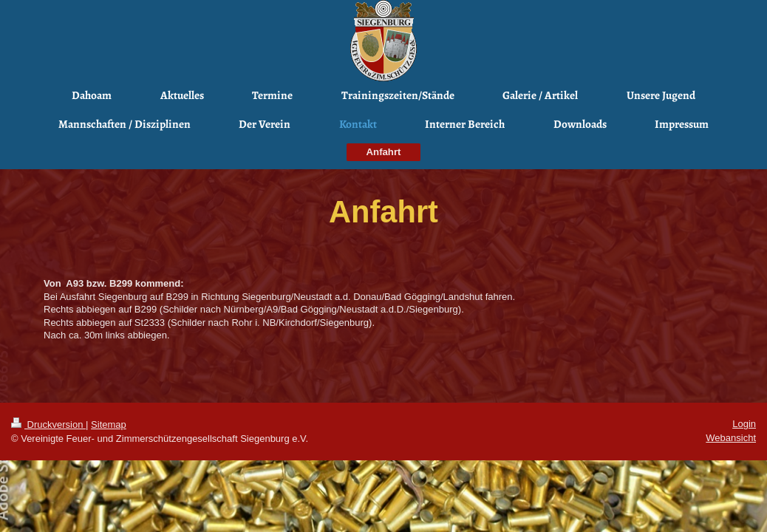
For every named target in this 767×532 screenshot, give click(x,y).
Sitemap (109, 424)
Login (744, 424)
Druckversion (48, 424)
